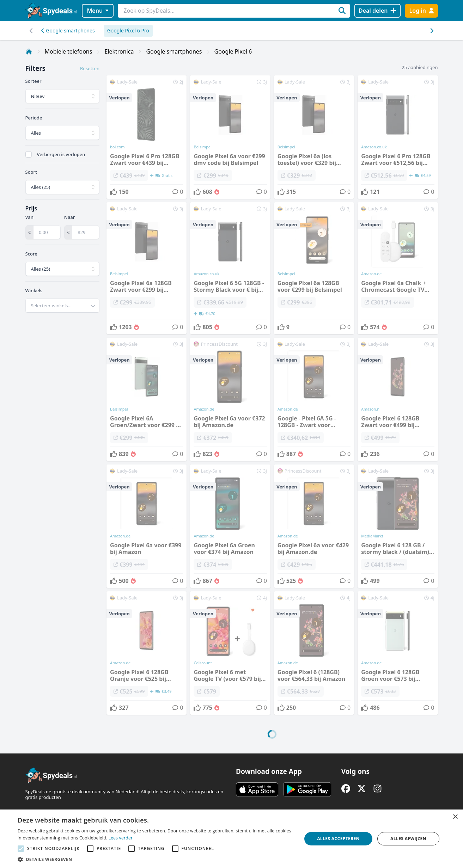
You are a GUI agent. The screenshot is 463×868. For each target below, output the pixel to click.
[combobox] (63, 306)
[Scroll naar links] (432, 31)
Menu (98, 11)
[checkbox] (29, 154)
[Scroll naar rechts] (32, 31)
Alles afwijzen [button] (408, 839)
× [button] (455, 817)
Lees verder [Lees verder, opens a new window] (121, 838)
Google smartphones (68, 30)
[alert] (231, 839)
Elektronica (119, 51)
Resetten (90, 68)
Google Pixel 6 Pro (128, 30)
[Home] (29, 51)
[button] (156, 859)
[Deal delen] (377, 11)
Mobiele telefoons (69, 51)
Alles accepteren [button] (338, 839)
